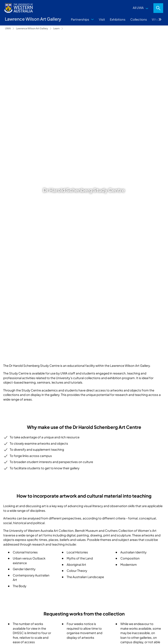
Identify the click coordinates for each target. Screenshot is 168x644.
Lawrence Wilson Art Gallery (32, 28)
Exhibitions (118, 19)
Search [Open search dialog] (158, 8)
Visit (102, 19)
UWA (8, 28)
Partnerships (80, 19)
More (160, 19)
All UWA (138, 8)
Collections (139, 19)
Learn (56, 28)
